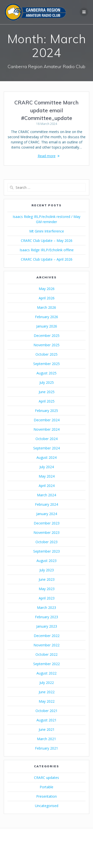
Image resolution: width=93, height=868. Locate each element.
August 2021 (46, 720)
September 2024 (46, 448)
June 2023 (47, 579)
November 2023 (46, 532)
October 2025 (46, 354)
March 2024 (46, 495)
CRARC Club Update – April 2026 (47, 259)
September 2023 (46, 551)
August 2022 (46, 673)
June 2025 (47, 392)
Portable (46, 787)
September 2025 (46, 364)
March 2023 (46, 608)
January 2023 (47, 626)
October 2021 (46, 711)
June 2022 (47, 692)
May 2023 (47, 589)
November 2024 (46, 429)
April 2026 (47, 298)
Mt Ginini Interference (47, 231)
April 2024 (47, 486)
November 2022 (46, 645)
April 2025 (47, 401)
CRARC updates (46, 778)
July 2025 (47, 382)
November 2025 (46, 345)
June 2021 (47, 729)
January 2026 (47, 326)
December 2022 (47, 636)
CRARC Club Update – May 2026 (47, 241)
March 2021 (46, 739)
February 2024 (46, 504)
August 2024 (46, 457)
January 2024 (47, 514)
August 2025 (46, 373)
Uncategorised (47, 806)
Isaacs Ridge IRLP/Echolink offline (47, 250)
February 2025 (46, 411)
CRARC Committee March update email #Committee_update (46, 110)
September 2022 (46, 664)
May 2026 (47, 289)
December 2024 (47, 420)
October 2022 (46, 654)
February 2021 (46, 748)
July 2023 (47, 570)
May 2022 (47, 701)
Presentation (46, 796)
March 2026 (46, 307)
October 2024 (46, 439)
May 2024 (47, 476)
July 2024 (47, 467)
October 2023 (46, 542)
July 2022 (47, 683)
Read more (47, 156)
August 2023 (46, 561)
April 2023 (47, 598)
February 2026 (46, 317)
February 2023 (46, 617)
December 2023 (47, 523)
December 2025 (47, 336)
